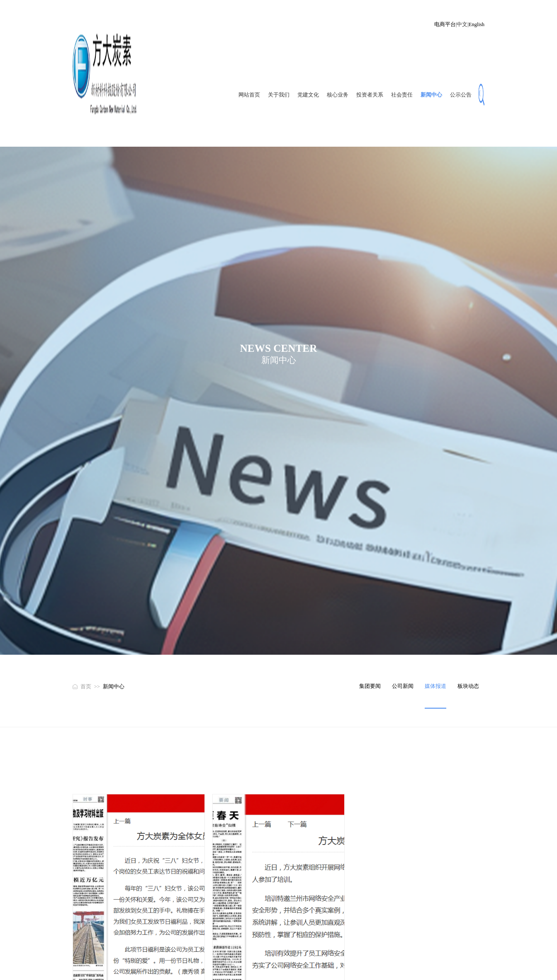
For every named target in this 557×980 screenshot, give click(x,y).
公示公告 (461, 95)
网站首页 (249, 95)
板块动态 (468, 686)
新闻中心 (431, 95)
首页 (86, 687)
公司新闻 (403, 686)
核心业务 (338, 95)
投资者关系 (370, 95)
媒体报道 (435, 686)
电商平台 (445, 24)
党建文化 (308, 95)
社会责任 (402, 95)
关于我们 (279, 95)
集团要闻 (370, 686)
